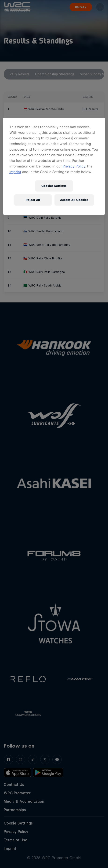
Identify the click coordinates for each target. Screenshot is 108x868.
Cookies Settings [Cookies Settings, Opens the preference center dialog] (54, 186)
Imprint (15, 172)
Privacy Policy (74, 166)
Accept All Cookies (74, 200)
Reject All (33, 200)
